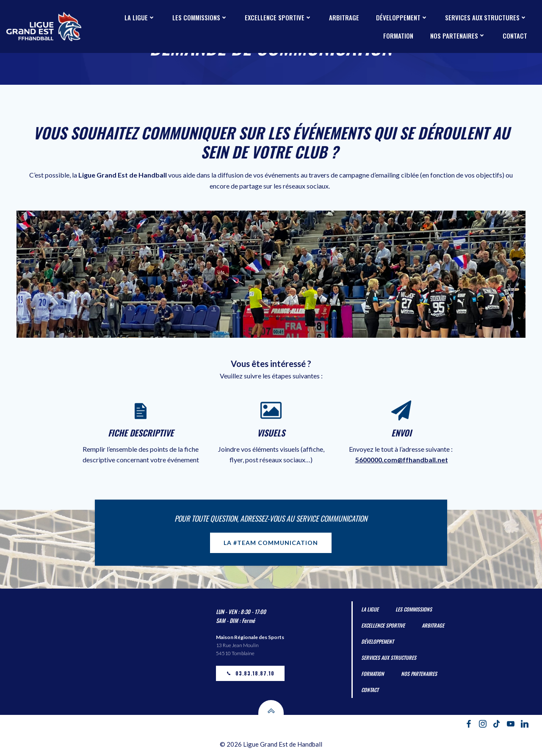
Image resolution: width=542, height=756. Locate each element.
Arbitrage (344, 17)
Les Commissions (200, 17)
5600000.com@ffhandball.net (402, 460)
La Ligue (140, 17)
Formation (398, 36)
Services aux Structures (486, 17)
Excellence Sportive (278, 17)
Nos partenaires (458, 36)
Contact (515, 36)
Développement (402, 17)
